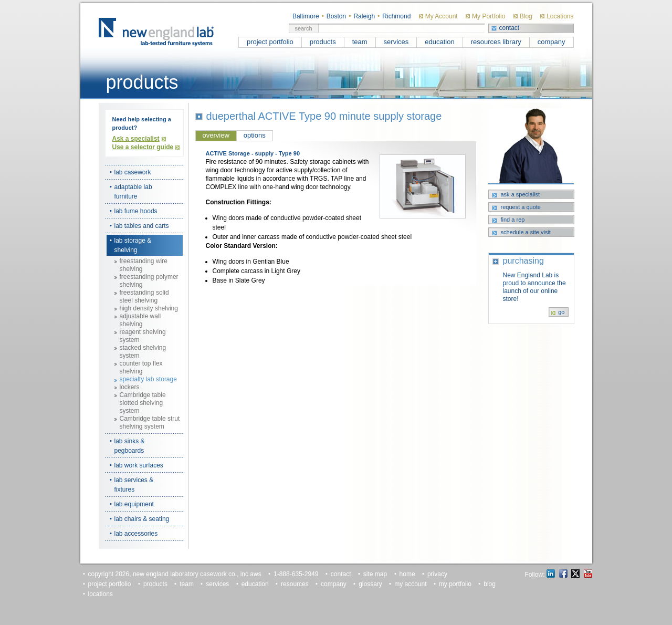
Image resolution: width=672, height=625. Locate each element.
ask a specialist (521, 194)
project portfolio (270, 42)
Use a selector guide (143, 147)
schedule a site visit (526, 232)
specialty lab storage (148, 379)
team (360, 42)
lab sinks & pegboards (130, 446)
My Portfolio (489, 16)
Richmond (396, 16)
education (439, 42)
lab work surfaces (139, 465)
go (561, 312)
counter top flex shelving (141, 367)
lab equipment (134, 504)
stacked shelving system (143, 352)
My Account (442, 16)
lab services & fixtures (134, 485)
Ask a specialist (136, 139)
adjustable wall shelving (140, 320)
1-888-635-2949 (296, 574)
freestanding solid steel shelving (144, 296)
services (396, 42)
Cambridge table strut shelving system (150, 423)
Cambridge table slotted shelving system (143, 403)
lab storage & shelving (133, 245)
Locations (560, 16)
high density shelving (149, 308)
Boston (336, 16)
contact (510, 28)
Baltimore (306, 16)
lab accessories (136, 534)
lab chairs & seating (142, 519)
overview (216, 135)
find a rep (513, 220)
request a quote (521, 207)
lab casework (133, 172)
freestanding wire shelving (144, 265)
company (552, 42)
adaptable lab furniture (133, 192)
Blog (526, 16)
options (255, 135)
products (323, 42)
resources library (496, 42)
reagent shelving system (143, 336)
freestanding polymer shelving (149, 281)
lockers (130, 387)
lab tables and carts (142, 226)
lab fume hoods (136, 211)
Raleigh (364, 16)
